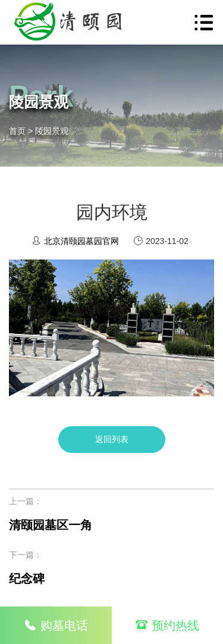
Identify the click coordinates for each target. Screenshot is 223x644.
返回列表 (112, 439)
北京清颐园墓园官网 (81, 241)
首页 (17, 131)
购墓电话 (56, 625)
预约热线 (167, 626)
